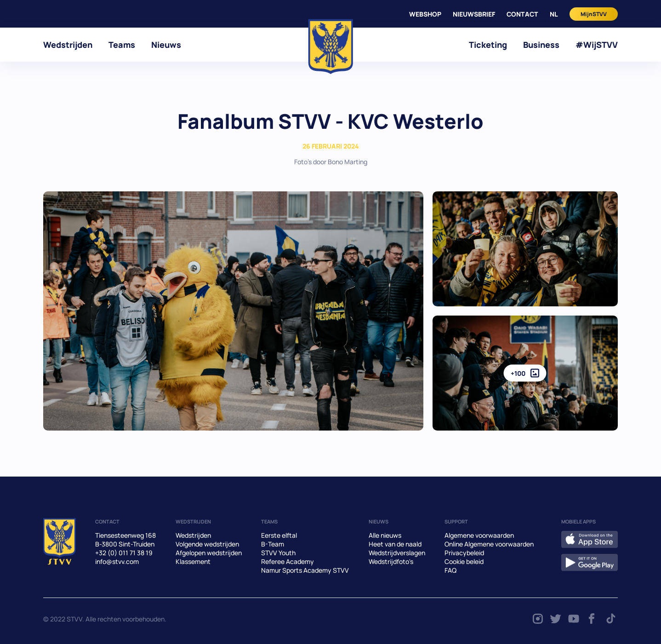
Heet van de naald (395, 544)
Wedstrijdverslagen (397, 553)
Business (541, 45)
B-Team (273, 544)
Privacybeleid (464, 553)
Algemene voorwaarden (479, 535)
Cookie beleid (464, 561)
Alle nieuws (385, 535)
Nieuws (166, 45)
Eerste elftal (279, 535)
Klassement (193, 561)
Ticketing (488, 45)
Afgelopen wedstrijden (209, 553)
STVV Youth (278, 553)
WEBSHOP (425, 14)
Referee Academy (288, 561)
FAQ (450, 570)
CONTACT (522, 14)
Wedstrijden (68, 45)
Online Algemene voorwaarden (489, 544)
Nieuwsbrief (474, 14)
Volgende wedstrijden (207, 544)
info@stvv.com (117, 561)
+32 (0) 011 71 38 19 (124, 553)
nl (554, 14)
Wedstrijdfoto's (391, 561)
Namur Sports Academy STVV (305, 570)
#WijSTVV (597, 45)
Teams (122, 45)
